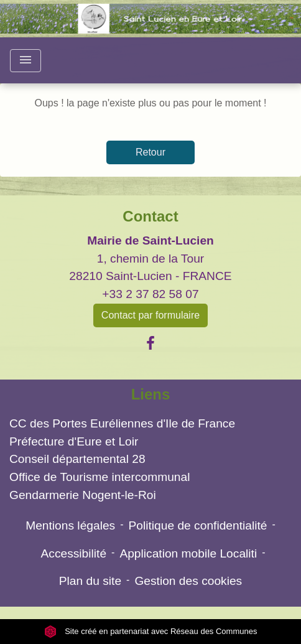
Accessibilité (73, 553)
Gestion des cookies (188, 581)
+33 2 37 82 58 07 (150, 294)
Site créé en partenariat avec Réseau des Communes (151, 631)
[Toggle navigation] (25, 61)
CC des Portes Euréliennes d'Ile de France (122, 423)
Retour (150, 152)
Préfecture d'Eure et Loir (74, 441)
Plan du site (90, 581)
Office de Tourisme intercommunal (100, 477)
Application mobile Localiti (188, 553)
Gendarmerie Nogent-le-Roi (83, 495)
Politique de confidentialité (198, 525)
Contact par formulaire (150, 315)
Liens (151, 394)
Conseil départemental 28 (77, 459)
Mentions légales (70, 525)
